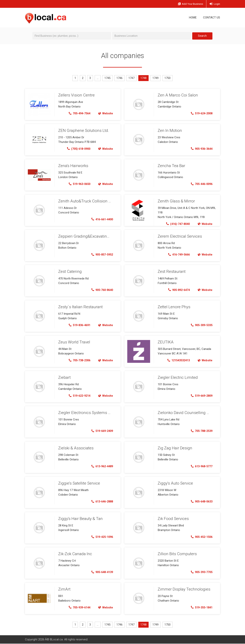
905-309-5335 (201, 325)
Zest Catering (69, 272)
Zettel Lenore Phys (174, 307)
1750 (168, 78)
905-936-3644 (201, 149)
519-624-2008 (201, 114)
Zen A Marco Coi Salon (177, 95)
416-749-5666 (177, 255)
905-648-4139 (101, 572)
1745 (107, 78)
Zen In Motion (169, 131)
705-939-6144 (78, 607)
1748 (144, 78)
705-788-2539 (201, 431)
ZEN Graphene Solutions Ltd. (82, 131)
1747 (132, 78)
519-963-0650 (78, 184)
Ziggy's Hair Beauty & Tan (80, 519)
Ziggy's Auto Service (175, 483)
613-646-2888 (101, 502)
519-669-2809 (201, 396)
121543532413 (177, 361)
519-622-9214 (78, 396)
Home (193, 18)
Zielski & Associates (75, 448)
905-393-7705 (201, 572)
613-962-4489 (101, 466)
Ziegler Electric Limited (177, 377)
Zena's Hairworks (73, 166)
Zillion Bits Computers (176, 554)
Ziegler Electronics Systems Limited (88, 413)
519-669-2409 (101, 431)
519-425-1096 (101, 537)
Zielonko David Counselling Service (187, 413)
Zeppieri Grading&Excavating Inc (85, 236)
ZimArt (64, 589)
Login (215, 4)
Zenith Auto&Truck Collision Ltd (84, 201)
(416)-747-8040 (176, 224)
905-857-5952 (101, 255)
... (97, 78)
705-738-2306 (78, 361)
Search (202, 36)
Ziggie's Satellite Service (78, 483)
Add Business (188, 4)
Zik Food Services (173, 519)
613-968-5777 (201, 466)
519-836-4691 (78, 325)
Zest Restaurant (171, 272)
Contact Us (212, 18)
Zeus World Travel (74, 342)
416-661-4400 (101, 219)
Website (105, 114)
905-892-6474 (177, 290)
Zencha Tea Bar (171, 166)
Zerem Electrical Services (179, 236)
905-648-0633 (201, 502)
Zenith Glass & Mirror (175, 201)
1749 (156, 78)
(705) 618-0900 (77, 149)
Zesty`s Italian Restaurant (80, 307)
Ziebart (64, 377)
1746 (120, 78)
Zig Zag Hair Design (174, 448)
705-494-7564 (78, 114)
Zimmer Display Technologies (183, 589)
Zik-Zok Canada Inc (74, 554)
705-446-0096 (201, 184)
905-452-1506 (201, 537)
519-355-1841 (201, 607)
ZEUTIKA (165, 342)
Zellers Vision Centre (76, 95)
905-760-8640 (101, 290)
